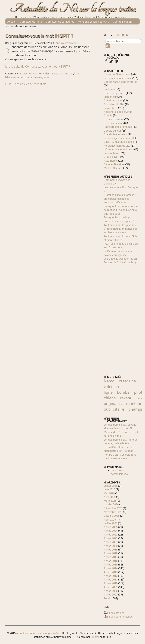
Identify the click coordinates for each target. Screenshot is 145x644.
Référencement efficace (118, 78)
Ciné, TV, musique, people (119, 142)
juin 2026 (109, 489)
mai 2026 (109, 493)
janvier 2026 (111, 504)
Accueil (12, 22)
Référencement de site (117, 146)
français (63, 74)
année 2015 (111, 564)
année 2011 (111, 579)
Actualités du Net (114, 104)
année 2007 (111, 594)
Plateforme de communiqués (119, 472)
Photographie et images (118, 127)
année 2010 (111, 583)
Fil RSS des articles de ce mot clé (26, 84)
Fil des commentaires (120, 616)
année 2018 (111, 553)
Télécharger (69, 28)
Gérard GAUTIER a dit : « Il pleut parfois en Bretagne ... (120, 449)
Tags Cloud (86, 28)
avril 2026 (110, 497)
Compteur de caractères (60, 22)
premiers (38, 77)
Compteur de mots (31, 22)
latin (71, 74)
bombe (123, 392)
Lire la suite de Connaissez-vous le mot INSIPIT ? (38, 66)
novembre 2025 (113, 512)
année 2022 (111, 538)
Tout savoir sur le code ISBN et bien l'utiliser (121, 238)
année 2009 (111, 587)
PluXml (95, 637)
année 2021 (111, 542)
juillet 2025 (111, 523)
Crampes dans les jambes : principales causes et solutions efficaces (120, 199)
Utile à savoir (112, 157)
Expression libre (29, 74)
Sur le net (109, 89)
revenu (126, 398)
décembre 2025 (113, 508)
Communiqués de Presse (44, 28)
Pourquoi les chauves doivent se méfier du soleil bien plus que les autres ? (121, 210)
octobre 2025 (112, 516)
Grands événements (115, 134)
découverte (26, 77)
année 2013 (111, 572)
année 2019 (111, 549)
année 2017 (111, 557)
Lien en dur (110, 97)
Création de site (113, 100)
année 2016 (111, 561)
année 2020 (111, 546)
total (107, 598)
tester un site (124, 35)
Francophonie (112, 153)
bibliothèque (12, 77)
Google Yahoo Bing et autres (121, 82)
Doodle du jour (112, 131)
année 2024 (111, 531)
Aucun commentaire (67, 43)
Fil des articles (116, 613)
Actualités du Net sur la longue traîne (72, 9)
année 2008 (111, 591)
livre (77, 74)
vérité (140, 398)
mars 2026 (110, 501)
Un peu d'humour (114, 119)
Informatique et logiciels (118, 149)
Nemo (109, 381)
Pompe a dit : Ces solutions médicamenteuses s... (120, 456)
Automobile (111, 161)
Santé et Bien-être (114, 164)
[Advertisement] (122, 317)
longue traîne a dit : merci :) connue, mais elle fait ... (120, 441)
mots (46, 77)
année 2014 (111, 568)
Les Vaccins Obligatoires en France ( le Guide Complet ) (120, 260)
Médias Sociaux (113, 168)
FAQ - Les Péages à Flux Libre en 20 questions (121, 245)
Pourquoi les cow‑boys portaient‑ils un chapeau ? (119, 219)
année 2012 (111, 576)
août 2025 (110, 519)
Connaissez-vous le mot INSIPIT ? (39, 36)
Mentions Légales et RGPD (94, 22)
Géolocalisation (122, 22)
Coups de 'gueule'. (114, 93)
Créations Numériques (117, 74)
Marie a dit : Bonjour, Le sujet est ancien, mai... (121, 434)
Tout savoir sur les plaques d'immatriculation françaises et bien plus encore (121, 229)
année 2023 (111, 534)
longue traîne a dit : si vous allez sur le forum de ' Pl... (120, 426)
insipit (54, 74)
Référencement (16, 28)
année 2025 (111, 527)
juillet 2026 (111, 486)
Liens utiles (111, 108)
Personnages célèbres (117, 138)
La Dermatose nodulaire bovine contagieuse (118, 253)
